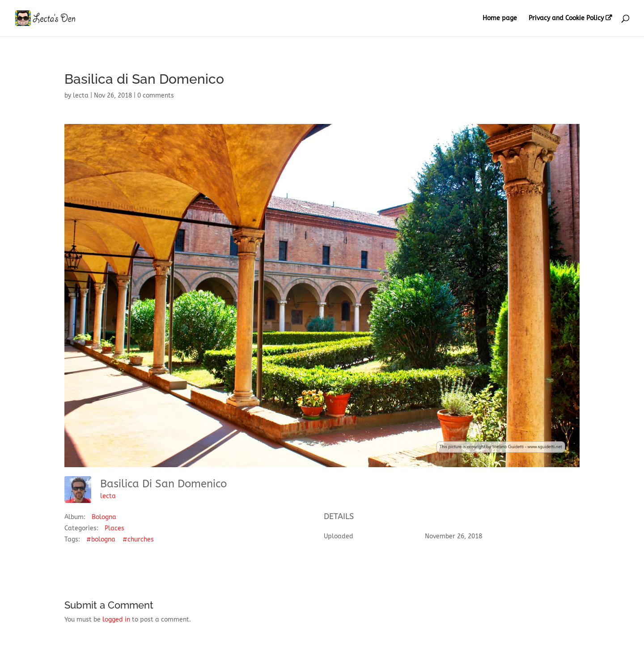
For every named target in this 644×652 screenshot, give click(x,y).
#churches (138, 539)
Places (114, 528)
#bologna (101, 539)
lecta (81, 96)
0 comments (156, 96)
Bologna (104, 517)
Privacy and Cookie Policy (566, 18)
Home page (500, 19)
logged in (116, 620)
